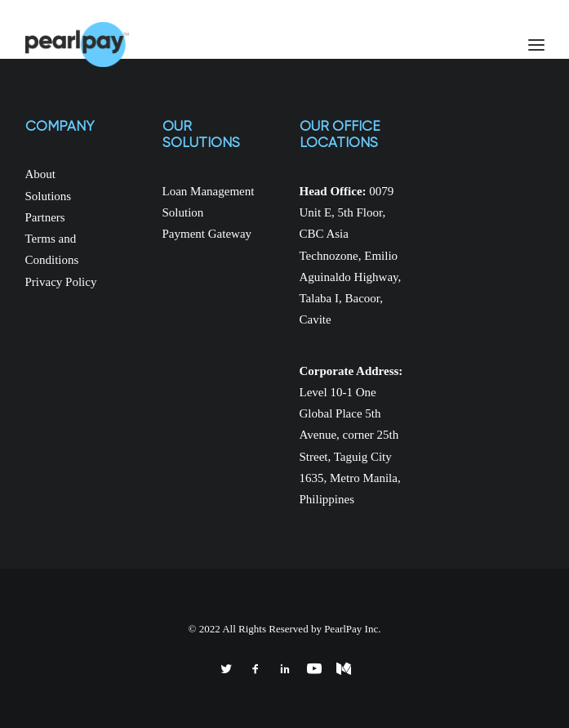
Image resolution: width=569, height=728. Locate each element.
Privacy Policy (61, 282)
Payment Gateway (207, 234)
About (41, 174)
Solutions (49, 196)
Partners (45, 217)
